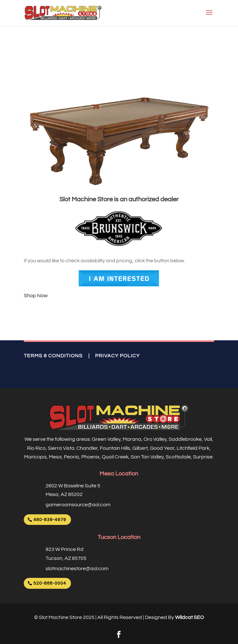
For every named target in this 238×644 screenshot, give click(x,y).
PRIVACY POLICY (117, 356)
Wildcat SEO (190, 617)
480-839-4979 (50, 520)
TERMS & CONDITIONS (53, 356)
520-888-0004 (50, 583)
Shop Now (36, 296)
